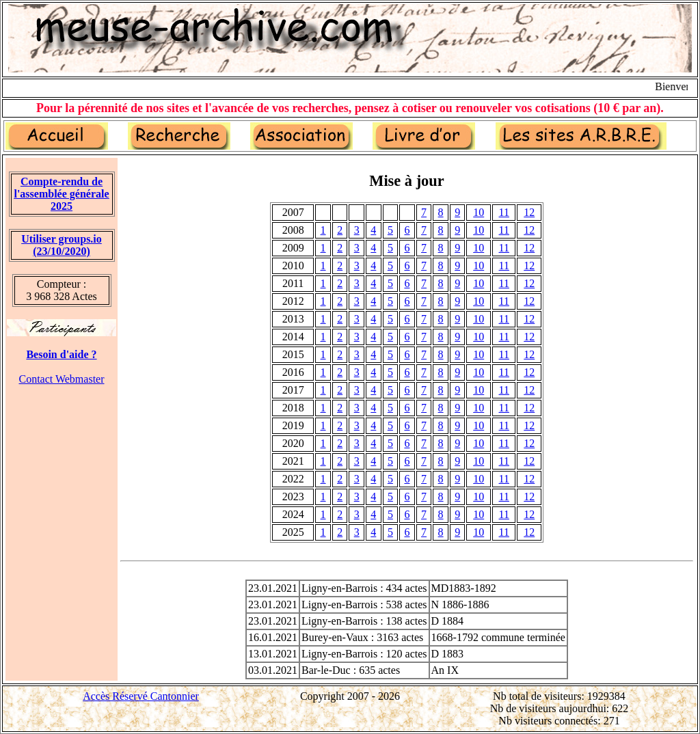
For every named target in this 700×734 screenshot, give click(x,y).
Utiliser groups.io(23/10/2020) (62, 245)
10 (479, 212)
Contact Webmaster (61, 379)
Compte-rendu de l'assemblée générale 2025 (61, 194)
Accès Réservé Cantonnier (141, 696)
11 (504, 212)
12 (529, 212)
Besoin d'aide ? (61, 354)
